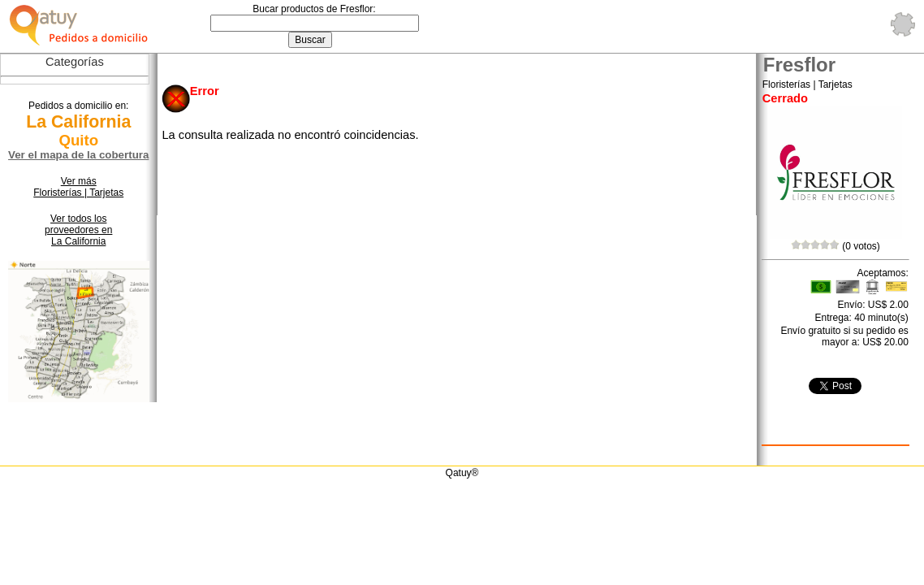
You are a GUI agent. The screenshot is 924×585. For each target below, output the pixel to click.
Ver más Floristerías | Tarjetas (78, 187)
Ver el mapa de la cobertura (78, 155)
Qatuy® (462, 473)
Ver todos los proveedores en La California (78, 230)
